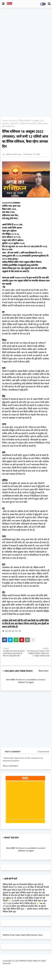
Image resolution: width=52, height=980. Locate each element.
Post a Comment (10, 766)
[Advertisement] (26, 36)
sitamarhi (13, 121)
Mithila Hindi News (29, 961)
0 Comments (43, 752)
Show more (43, 671)
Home (5, 121)
